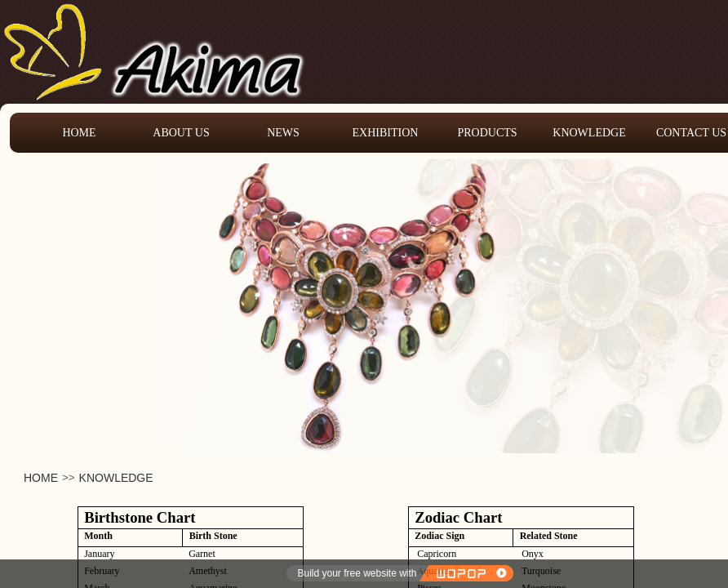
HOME (41, 478)
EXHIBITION (386, 133)
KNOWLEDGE (116, 478)
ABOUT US (181, 133)
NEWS (283, 133)
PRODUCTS (487, 133)
